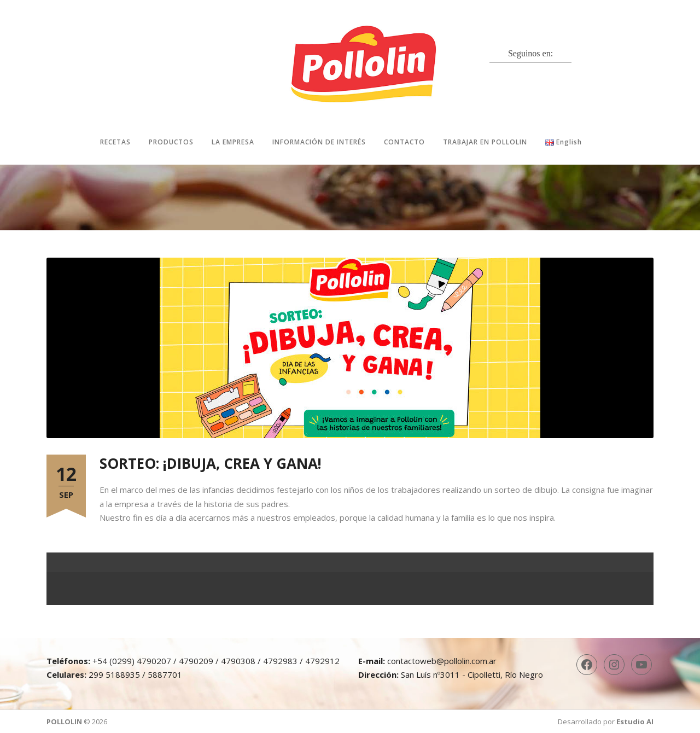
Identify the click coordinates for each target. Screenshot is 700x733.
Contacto (404, 142)
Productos (171, 142)
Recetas (115, 142)
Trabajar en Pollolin (485, 142)
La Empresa (233, 142)
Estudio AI (635, 722)
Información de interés (319, 142)
